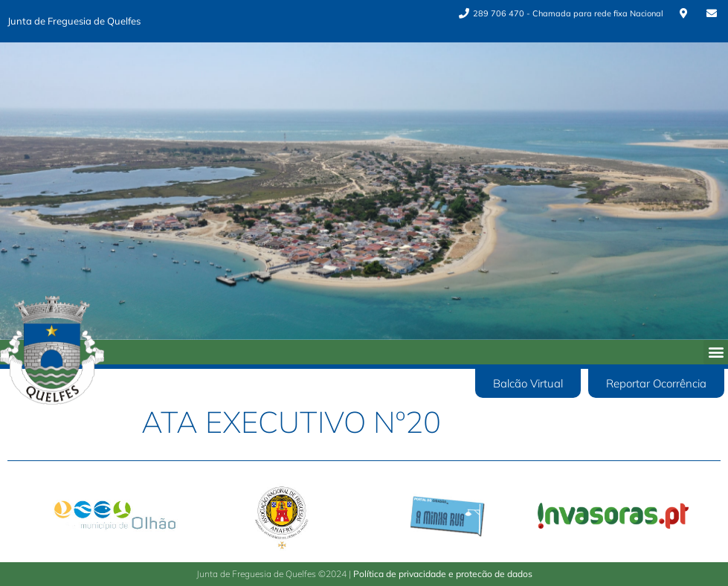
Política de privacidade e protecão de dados (443, 574)
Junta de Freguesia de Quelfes (74, 21)
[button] (716, 352)
